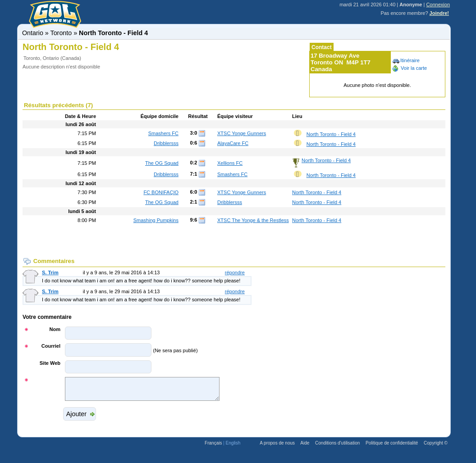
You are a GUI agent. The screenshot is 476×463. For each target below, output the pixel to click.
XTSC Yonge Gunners (242, 133)
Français (213, 447)
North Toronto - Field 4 (331, 134)
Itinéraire (406, 60)
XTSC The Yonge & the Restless (253, 220)
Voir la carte (409, 68)
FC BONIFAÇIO (161, 192)
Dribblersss (166, 143)
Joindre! (439, 13)
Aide (305, 447)
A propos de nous (277, 447)
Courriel (51, 346)
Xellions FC (230, 163)
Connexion (438, 5)
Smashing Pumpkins (156, 220)
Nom (55, 329)
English (233, 447)
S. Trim (50, 272)
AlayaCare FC (233, 143)
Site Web (50, 363)
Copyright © (436, 447)
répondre (235, 272)
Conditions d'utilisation (337, 447)
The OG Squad (162, 163)
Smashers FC (163, 133)
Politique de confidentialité (392, 447)
